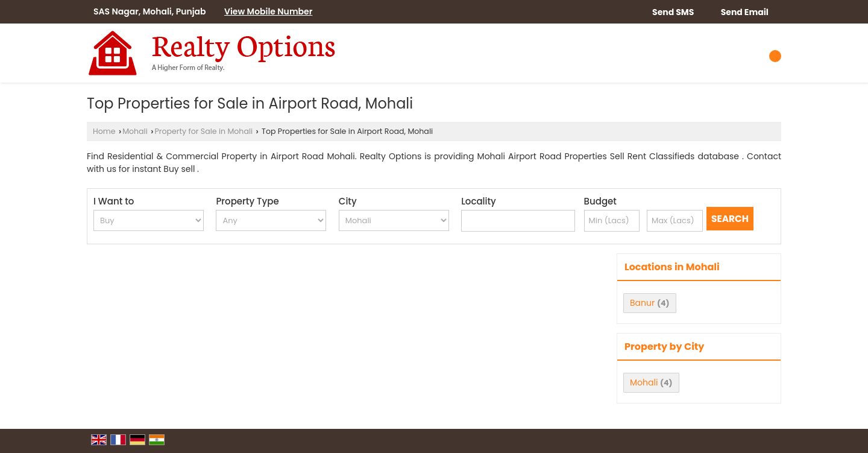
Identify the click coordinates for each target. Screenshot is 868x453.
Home (104, 131)
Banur (642, 303)
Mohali (135, 131)
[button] (268, 11)
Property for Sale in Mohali (203, 131)
